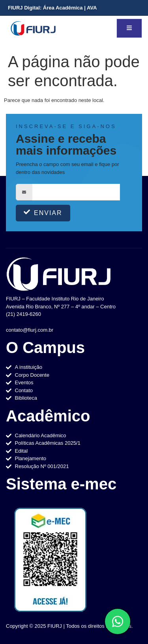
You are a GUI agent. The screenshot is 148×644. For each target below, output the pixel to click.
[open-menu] (129, 28)
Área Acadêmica (63, 8)
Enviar (43, 212)
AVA (92, 8)
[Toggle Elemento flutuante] (118, 621)
